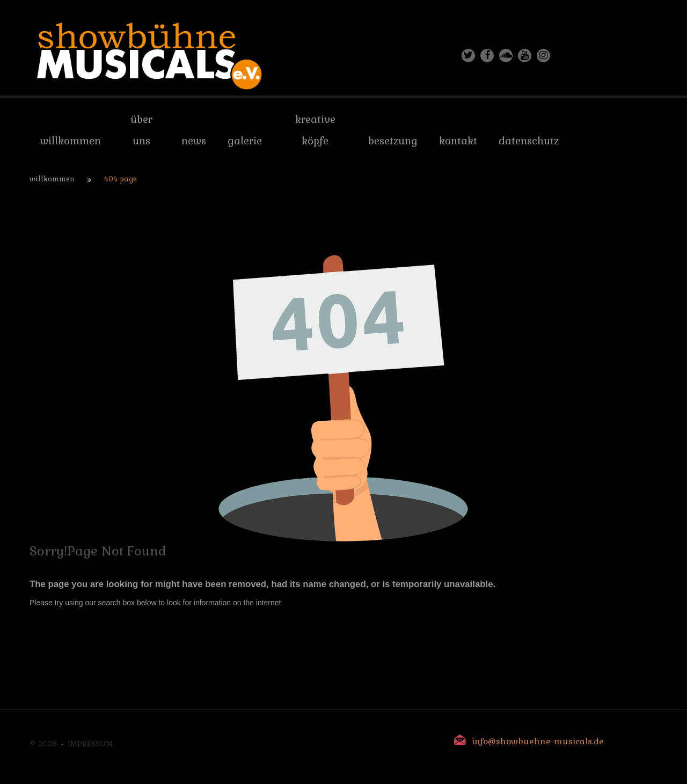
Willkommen (52, 179)
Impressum (90, 744)
